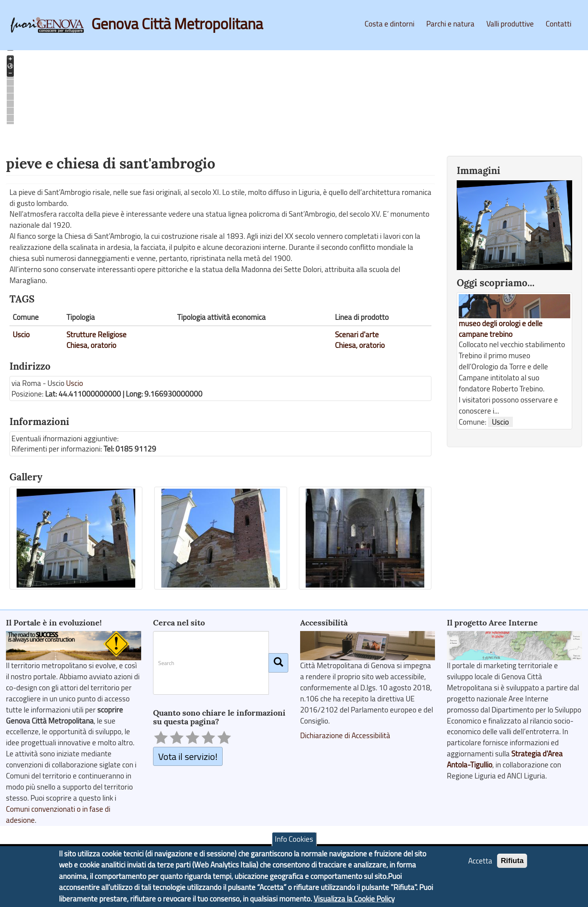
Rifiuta (512, 861)
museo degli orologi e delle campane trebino (501, 329)
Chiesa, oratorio (91, 345)
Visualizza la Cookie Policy (354, 899)
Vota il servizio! (188, 756)
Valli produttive (510, 24)
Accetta (480, 861)
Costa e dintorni (389, 24)
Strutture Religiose (96, 334)
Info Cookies (294, 839)
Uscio (21, 334)
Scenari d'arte (357, 334)
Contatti (559, 24)
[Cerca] (278, 663)
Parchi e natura (450, 24)
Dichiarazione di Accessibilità (345, 735)
